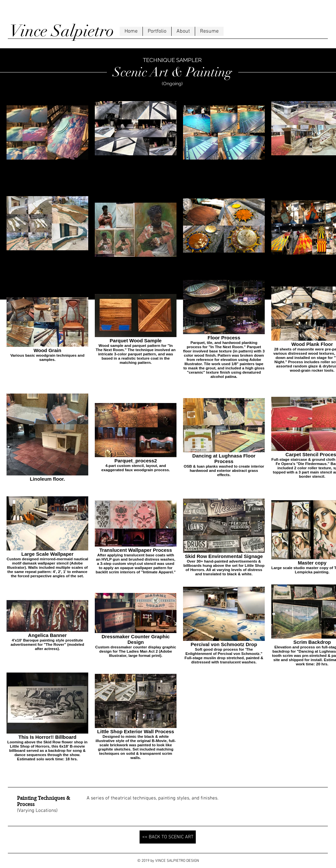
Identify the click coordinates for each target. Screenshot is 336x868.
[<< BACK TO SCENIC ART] (168, 837)
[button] (157, 31)
